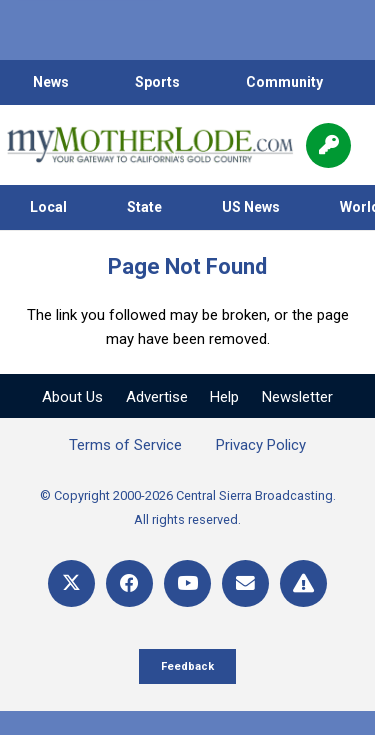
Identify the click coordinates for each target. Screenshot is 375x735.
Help (224, 397)
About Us (72, 397)
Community (284, 82)
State (144, 207)
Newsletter (297, 397)
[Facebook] (129, 583)
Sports (157, 82)
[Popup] (328, 145)
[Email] (245, 583)
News (51, 82)
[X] (71, 583)
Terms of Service (125, 445)
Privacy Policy (261, 445)
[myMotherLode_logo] (149, 145)
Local (48, 207)
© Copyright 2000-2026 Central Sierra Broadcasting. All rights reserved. (188, 507)
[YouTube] (187, 583)
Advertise (157, 397)
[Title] (303, 583)
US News (251, 207)
